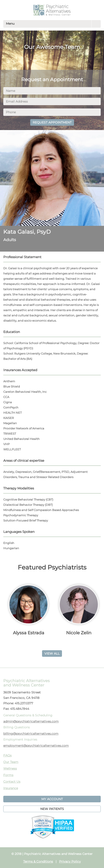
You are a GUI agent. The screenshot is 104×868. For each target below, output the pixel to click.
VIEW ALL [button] (52, 654)
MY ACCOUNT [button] (52, 799)
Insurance (11, 788)
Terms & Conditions (38, 861)
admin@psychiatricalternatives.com (31, 721)
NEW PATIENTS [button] (52, 809)
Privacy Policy (70, 861)
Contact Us (12, 782)
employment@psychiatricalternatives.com (36, 746)
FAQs (7, 755)
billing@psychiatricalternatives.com (31, 734)
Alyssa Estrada (29, 633)
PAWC (52, 10)
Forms (8, 775)
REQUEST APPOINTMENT (52, 122)
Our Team (11, 762)
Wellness (10, 769)
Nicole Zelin (79, 633)
